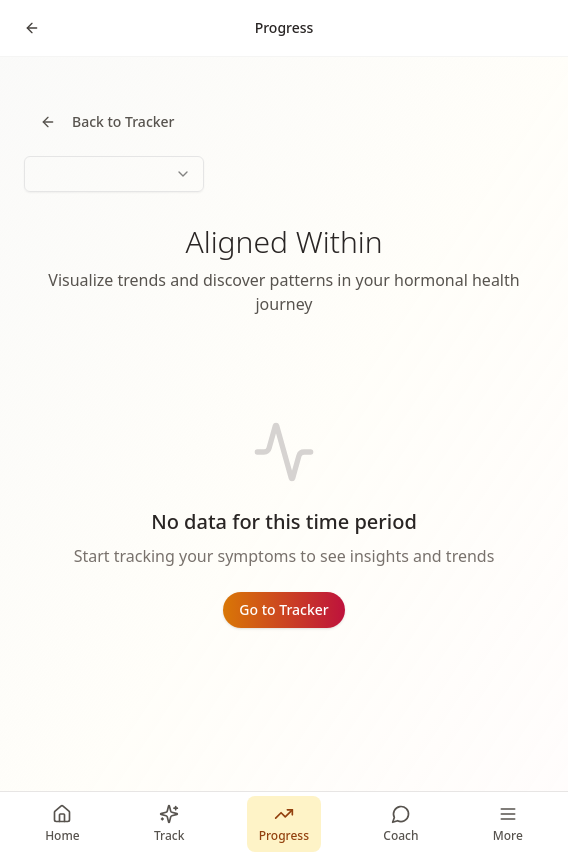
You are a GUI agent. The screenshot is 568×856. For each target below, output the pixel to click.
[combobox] (114, 174)
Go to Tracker (283, 609)
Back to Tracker (107, 121)
